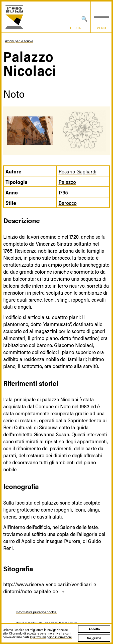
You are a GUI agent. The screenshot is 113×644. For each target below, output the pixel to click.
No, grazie (94, 638)
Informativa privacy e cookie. (36, 612)
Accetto (94, 629)
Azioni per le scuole (19, 41)
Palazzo (67, 182)
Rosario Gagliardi (78, 171)
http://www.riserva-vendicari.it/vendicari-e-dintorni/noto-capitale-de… (50, 588)
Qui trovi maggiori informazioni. (51, 637)
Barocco (68, 203)
